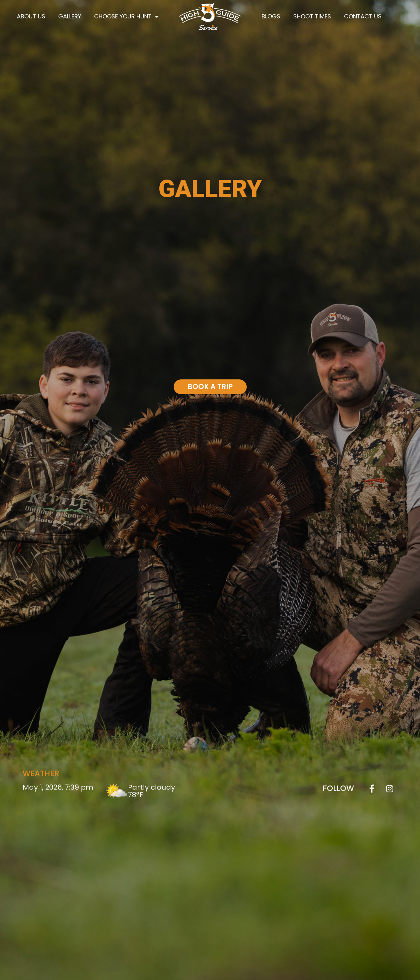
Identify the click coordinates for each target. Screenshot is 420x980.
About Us (31, 16)
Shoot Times (312, 16)
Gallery (70, 16)
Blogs (271, 16)
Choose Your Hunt (126, 16)
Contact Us (363, 16)
